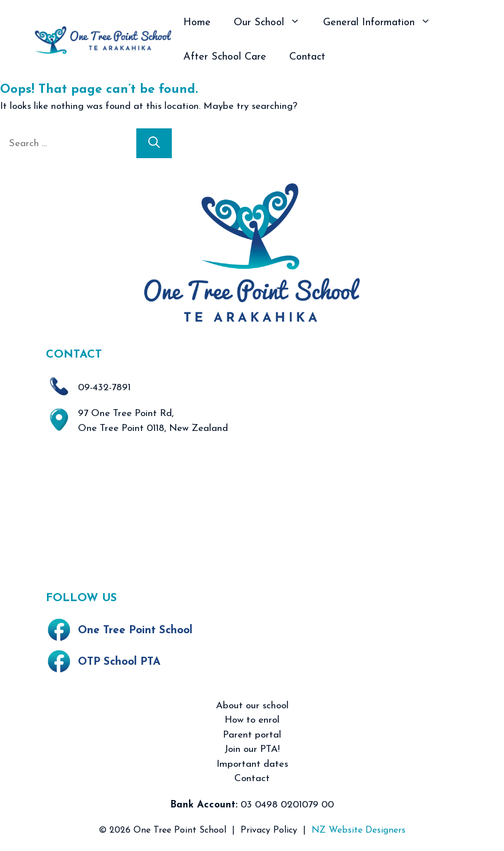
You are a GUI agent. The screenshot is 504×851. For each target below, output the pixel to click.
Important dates (252, 764)
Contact (307, 57)
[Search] (154, 143)
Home (197, 23)
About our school (252, 706)
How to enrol (252, 720)
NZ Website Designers (359, 830)
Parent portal (252, 735)
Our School (273, 23)
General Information (383, 23)
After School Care (225, 57)
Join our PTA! (252, 749)
